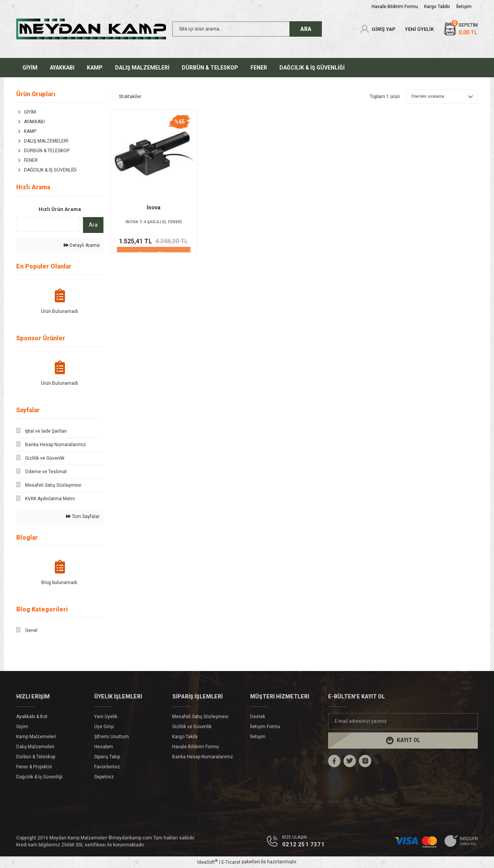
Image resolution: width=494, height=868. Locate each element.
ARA (306, 29)
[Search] (247, 29)
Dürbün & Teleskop (36, 757)
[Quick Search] (48, 224)
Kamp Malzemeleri (36, 737)
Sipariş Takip (107, 757)
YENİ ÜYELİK (419, 29)
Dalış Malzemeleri (35, 747)
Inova (154, 207)
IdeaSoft (207, 863)
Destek (258, 717)
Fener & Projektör (34, 767)
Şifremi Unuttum (112, 737)
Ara (93, 225)
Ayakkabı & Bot (32, 717)
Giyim (22, 727)
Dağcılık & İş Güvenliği (39, 777)
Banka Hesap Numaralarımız (203, 757)
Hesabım (104, 747)
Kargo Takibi (185, 737)
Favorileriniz (107, 767)
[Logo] (91, 29)
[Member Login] (377, 29)
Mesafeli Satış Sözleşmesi (200, 717)
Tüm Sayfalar (83, 516)
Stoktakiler (130, 97)
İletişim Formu (265, 727)
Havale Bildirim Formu (195, 747)
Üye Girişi (104, 727)
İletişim (258, 737)
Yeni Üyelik (106, 717)
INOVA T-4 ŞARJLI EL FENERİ (153, 222)
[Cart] (460, 29)
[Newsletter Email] (403, 721)
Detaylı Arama (82, 245)
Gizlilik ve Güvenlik (192, 727)
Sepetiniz (104, 777)
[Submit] (403, 741)
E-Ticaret (231, 863)
